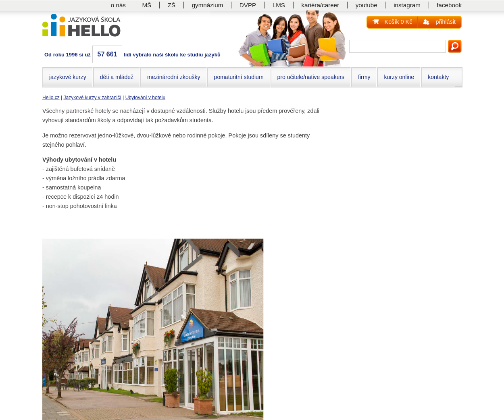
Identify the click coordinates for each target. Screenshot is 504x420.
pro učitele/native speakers (311, 77)
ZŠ (172, 5)
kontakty (438, 77)
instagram (407, 5)
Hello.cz (51, 98)
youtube (367, 5)
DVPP (248, 5)
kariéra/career (320, 5)
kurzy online (399, 77)
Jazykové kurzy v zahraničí (92, 98)
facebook (449, 5)
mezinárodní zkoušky (174, 77)
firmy (364, 77)
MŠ (147, 5)
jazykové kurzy (68, 77)
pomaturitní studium (239, 77)
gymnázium (208, 5)
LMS (279, 5)
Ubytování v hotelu (145, 98)
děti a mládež (117, 77)
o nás (118, 5)
